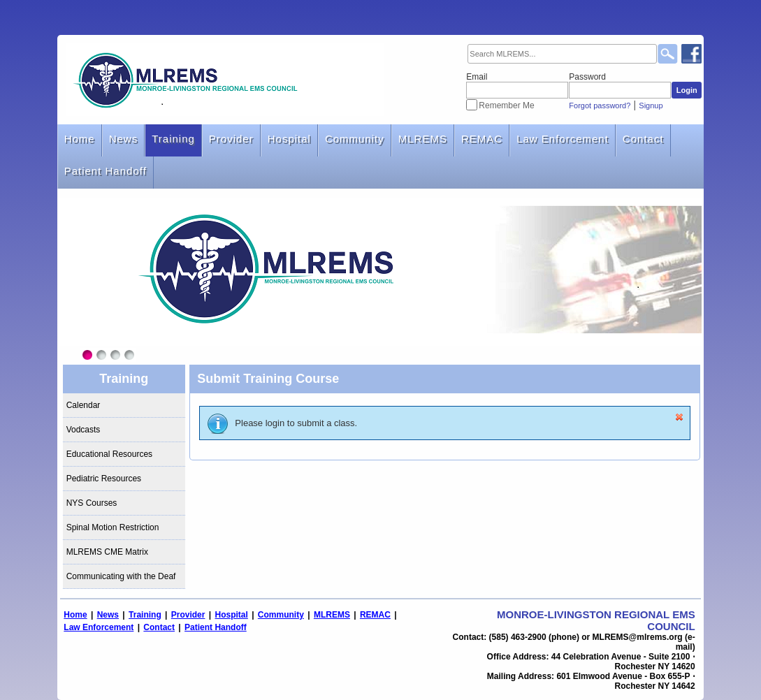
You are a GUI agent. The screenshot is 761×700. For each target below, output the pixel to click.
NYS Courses (92, 503)
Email (477, 77)
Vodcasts (84, 430)
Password (587, 77)
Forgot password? (600, 105)
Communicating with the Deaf (121, 576)
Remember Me (506, 105)
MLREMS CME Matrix (107, 552)
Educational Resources (109, 454)
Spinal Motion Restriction (113, 527)
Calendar (84, 405)
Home (80, 139)
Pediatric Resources (104, 479)
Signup (651, 105)
